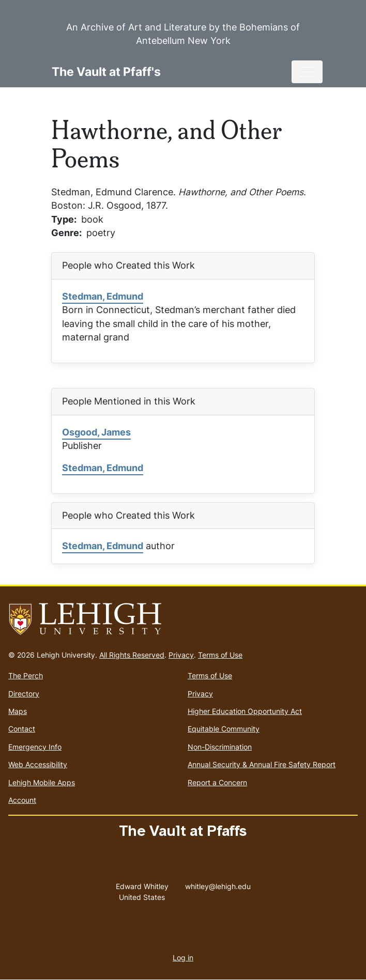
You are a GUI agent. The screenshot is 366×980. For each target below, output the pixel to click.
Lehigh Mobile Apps (42, 782)
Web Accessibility (38, 764)
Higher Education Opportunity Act (245, 711)
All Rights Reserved (132, 655)
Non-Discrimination (220, 747)
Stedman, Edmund (103, 296)
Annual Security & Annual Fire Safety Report (262, 764)
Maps (18, 711)
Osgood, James (96, 432)
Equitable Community (224, 729)
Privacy (181, 655)
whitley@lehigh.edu (218, 884)
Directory (24, 694)
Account (22, 800)
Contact (22, 729)
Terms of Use (220, 655)
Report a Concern (217, 782)
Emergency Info (35, 747)
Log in (183, 958)
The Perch (26, 675)
